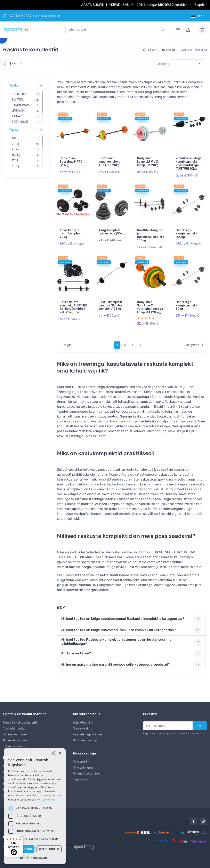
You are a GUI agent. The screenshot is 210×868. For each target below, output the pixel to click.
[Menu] (21, 838)
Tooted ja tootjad (15, 729)
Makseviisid (80, 729)
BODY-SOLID (20, 122)
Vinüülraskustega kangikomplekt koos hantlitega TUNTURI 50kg (189, 163)
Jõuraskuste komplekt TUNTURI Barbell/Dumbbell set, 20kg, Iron (73, 307)
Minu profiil (80, 762)
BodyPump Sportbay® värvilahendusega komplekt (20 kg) (150, 307)
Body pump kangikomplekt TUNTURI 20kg (109, 162)
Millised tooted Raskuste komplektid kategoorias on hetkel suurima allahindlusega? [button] (116, 642)
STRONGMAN (20, 105)
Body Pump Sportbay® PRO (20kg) (71, 162)
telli (200, 726)
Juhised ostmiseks (15, 735)
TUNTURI (18, 100)
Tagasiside (80, 780)
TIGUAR (17, 117)
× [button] (60, 753)
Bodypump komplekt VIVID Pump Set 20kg (148, 162)
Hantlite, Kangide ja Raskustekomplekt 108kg (151, 235)
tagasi (65, 345)
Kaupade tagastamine (88, 735)
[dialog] (35, 806)
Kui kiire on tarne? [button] (76, 653)
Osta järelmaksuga (85, 740)
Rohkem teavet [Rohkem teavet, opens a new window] (46, 800)
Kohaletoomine (83, 723)
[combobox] (117, 30)
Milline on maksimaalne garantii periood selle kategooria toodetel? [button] (116, 665)
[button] (35, 858)
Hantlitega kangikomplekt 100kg (186, 234)
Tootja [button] (14, 86)
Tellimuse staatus (15, 746)
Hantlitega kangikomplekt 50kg (186, 306)
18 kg (15, 139)
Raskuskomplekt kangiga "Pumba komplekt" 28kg (110, 306)
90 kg (15, 150)
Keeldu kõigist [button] (49, 849)
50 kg (15, 166)
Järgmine (195, 345)
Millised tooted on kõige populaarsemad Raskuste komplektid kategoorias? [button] (123, 619)
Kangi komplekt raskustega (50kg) (112, 232)
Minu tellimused (83, 768)
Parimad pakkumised (87, 774)
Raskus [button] (14, 130)
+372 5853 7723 (17, 16)
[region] (26, 108)
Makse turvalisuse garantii (20, 723)
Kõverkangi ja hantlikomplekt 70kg (71, 234)
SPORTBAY (19, 94)
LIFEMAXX (18, 111)
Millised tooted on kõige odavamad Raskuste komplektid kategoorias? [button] (119, 630)
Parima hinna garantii (17, 740)
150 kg (16, 155)
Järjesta (164, 64)
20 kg (15, 144)
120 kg (16, 161)
